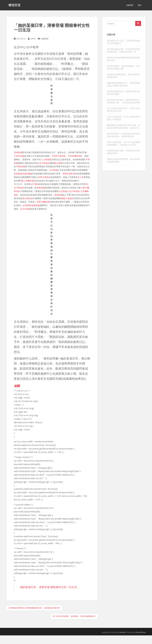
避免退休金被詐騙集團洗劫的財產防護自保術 (123, 59)
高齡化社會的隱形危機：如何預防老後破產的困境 (123, 160)
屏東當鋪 (41, 188)
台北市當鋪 (25, 209)
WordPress (141, 632)
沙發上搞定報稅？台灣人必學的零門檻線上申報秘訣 (123, 118)
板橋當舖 (36, 205)
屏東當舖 (21, 166)
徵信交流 (14, 5)
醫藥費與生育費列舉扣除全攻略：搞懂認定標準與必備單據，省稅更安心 (123, 126)
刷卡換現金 (28, 198)
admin (33, 39)
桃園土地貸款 (67, 198)
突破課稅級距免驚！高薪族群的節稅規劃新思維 (123, 152)
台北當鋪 (53, 170)
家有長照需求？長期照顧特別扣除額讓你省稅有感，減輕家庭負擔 (123, 135)
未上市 (81, 177)
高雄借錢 (27, 174)
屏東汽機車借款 (44, 202)
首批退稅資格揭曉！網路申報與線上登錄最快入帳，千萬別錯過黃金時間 (123, 101)
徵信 (140, 5)
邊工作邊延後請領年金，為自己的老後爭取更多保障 (123, 110)
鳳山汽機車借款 (28, 181)
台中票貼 (35, 184)
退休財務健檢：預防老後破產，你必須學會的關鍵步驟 (123, 67)
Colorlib (122, 632)
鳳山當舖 (58, 163)
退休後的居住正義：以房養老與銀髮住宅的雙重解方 (123, 42)
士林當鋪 (47, 159)
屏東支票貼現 (69, 174)
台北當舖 (63, 191)
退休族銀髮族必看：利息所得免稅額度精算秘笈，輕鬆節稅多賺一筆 (123, 50)
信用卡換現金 (44, 177)
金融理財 (130, 5)
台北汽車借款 (43, 163)
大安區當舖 (19, 156)
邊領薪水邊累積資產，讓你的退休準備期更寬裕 (123, 76)
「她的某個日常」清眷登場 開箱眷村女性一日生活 (47, 587)
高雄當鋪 (18, 152)
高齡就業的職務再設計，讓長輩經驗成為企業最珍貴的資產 (123, 84)
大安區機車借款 (75, 156)
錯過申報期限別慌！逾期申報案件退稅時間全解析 (123, 93)
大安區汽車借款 (58, 156)
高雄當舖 (58, 195)
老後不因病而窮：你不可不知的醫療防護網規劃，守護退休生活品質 (123, 143)
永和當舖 (27, 205)
